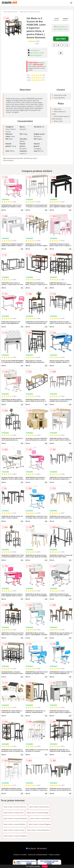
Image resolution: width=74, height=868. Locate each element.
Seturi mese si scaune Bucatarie (38, 830)
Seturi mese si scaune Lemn (14, 813)
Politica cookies (54, 855)
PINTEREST (42, 849)
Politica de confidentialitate (38, 855)
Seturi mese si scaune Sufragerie (15, 836)
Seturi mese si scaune (11, 12)
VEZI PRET (61, 39)
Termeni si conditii (20, 855)
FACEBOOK (31, 849)
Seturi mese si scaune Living (14, 830)
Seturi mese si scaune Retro (40, 818)
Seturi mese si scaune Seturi (39, 807)
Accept (45, 866)
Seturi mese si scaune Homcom (30, 12)
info (22, 210)
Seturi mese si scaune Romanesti (15, 818)
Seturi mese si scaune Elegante (40, 824)
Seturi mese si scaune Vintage (37, 813)
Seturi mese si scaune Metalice (15, 824)
